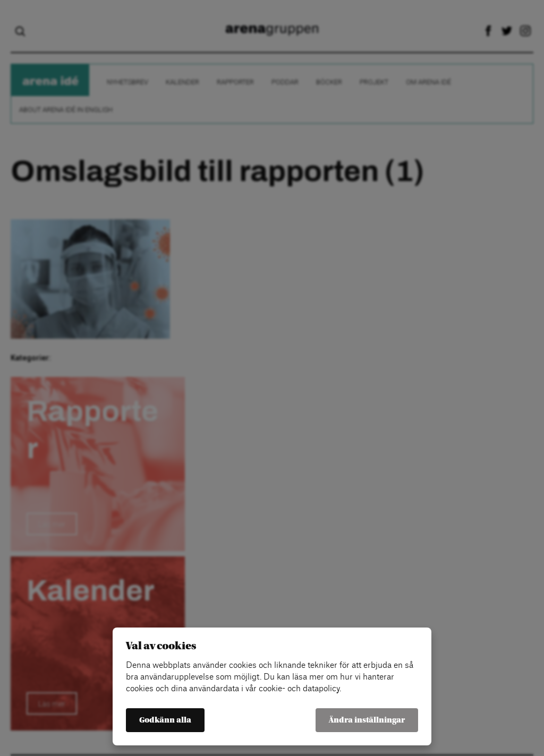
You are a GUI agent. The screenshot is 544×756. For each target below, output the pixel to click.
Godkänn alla (165, 720)
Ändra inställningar (367, 720)
